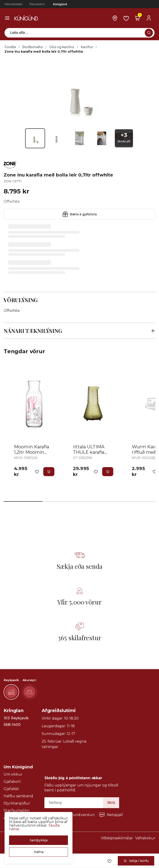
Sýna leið (13, 731)
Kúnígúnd (60, 4)
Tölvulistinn (37, 4)
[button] (39, 840)
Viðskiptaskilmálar (117, 838)
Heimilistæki (14, 4)
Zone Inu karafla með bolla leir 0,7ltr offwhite (44, 52)
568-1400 (12, 725)
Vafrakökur (145, 838)
